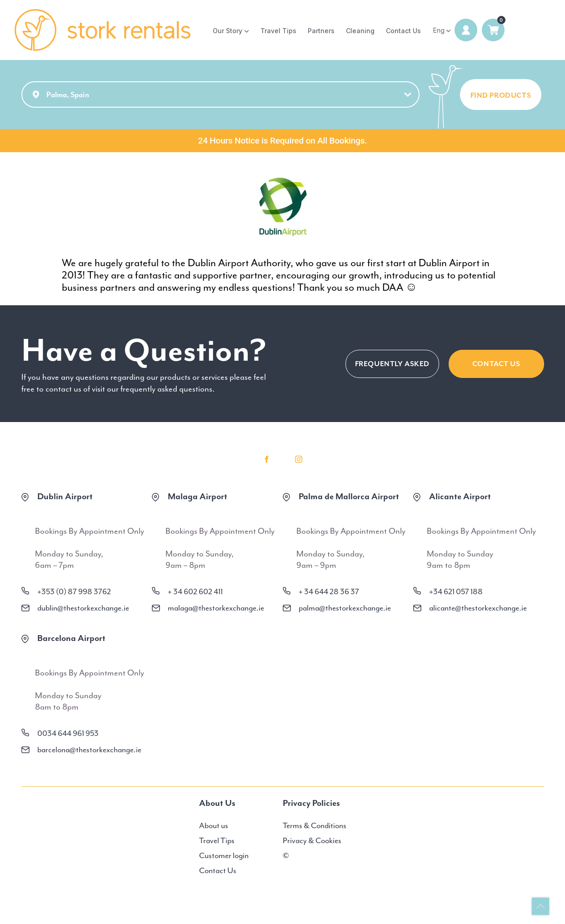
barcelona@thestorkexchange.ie (89, 750)
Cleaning (360, 31)
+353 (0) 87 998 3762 (74, 591)
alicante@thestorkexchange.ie (478, 608)
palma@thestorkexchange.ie (345, 608)
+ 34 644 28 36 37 (329, 591)
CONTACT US (496, 364)
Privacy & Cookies (312, 840)
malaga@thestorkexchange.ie (216, 608)
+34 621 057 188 (456, 591)
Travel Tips (278, 31)
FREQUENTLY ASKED (392, 364)
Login (466, 30)
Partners (321, 31)
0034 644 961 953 (68, 733)
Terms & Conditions (315, 825)
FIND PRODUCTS (501, 95)
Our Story (227, 31)
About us (214, 825)
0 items (493, 30)
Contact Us (403, 31)
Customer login (224, 855)
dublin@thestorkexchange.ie (83, 608)
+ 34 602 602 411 (195, 591)
